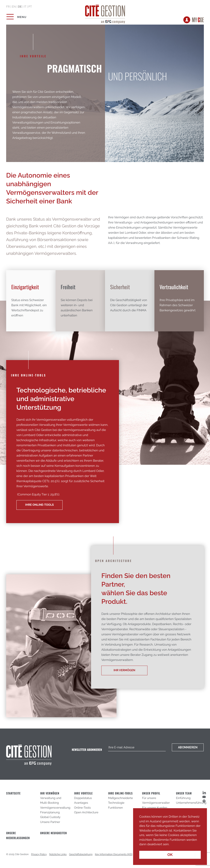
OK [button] (170, 855)
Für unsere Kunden (155, 808)
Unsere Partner (50, 822)
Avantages (81, 803)
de (20, 7)
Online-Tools (82, 808)
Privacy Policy (39, 854)
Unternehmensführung (191, 803)
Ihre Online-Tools (39, 505)
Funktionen (115, 808)
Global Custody (50, 817)
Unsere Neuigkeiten (54, 833)
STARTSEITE (13, 793)
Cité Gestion (105, 13)
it (25, 7)
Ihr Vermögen (124, 670)
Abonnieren (188, 747)
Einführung (183, 798)
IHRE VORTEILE (83, 793)
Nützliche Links (58, 854)
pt (30, 7)
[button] (171, 845)
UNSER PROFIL (151, 793)
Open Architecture (86, 812)
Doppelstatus (83, 798)
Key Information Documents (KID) (114, 854)
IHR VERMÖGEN (50, 793)
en (14, 7)
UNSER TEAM (184, 793)
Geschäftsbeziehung (81, 854)
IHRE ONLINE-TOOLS (120, 793)
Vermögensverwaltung (55, 808)
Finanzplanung (50, 812)
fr (8, 7)
